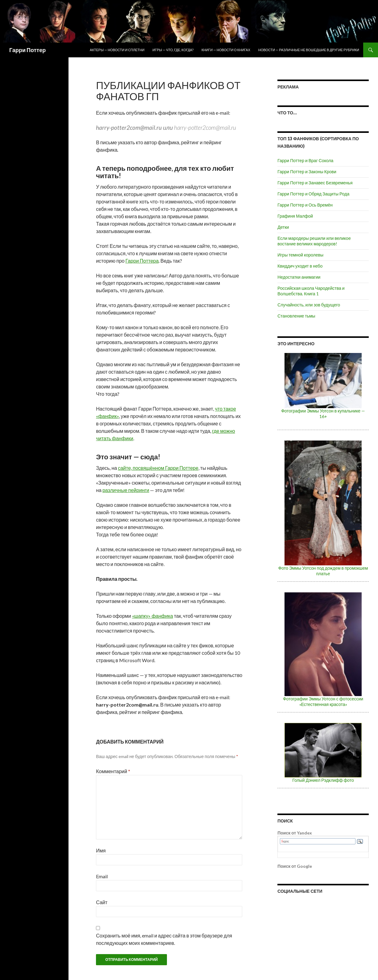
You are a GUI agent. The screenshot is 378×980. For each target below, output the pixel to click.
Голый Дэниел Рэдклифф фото (323, 780)
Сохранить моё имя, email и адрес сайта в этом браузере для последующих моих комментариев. (164, 939)
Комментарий (113, 771)
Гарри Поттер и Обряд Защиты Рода (313, 194)
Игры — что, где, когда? (173, 50)
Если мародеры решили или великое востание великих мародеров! (314, 241)
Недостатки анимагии (299, 277)
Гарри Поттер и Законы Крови (307, 172)
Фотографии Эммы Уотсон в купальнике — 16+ (323, 414)
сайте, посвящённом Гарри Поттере (158, 468)
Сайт (102, 902)
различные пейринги (126, 490)
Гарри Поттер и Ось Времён (305, 205)
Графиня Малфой (295, 216)
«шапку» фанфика (153, 616)
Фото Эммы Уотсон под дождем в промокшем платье (323, 571)
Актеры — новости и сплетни (117, 50)
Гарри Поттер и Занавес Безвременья (315, 183)
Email (102, 876)
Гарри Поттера (142, 261)
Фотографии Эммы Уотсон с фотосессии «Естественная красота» (323, 701)
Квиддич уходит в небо (300, 266)
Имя (101, 850)
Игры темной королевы (300, 255)
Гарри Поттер (27, 50)
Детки (283, 227)
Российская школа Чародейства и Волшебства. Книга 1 (311, 291)
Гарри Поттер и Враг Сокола (305, 160)
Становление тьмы (296, 316)
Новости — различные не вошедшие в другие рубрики (309, 50)
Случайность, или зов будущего (309, 305)
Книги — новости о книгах (226, 50)
